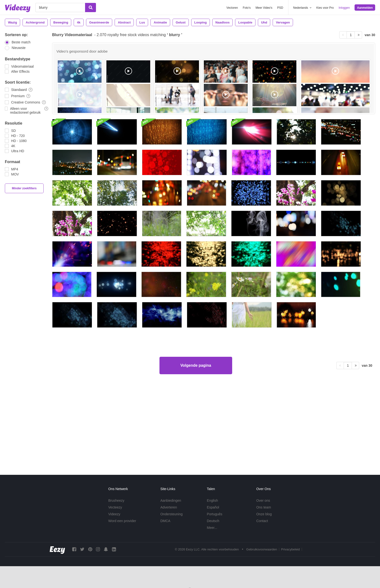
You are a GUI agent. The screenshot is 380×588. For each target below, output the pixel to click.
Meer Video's (264, 8)
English (213, 501)
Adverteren (169, 507)
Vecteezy (115, 507)
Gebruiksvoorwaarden (262, 549)
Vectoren (232, 8)
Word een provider (122, 521)
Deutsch (213, 521)
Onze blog (264, 514)
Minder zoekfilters (24, 188)
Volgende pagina (196, 447)
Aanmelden (365, 8)
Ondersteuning (172, 514)
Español (213, 507)
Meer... (212, 528)
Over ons (263, 501)
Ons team (264, 507)
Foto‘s (247, 8)
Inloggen (344, 8)
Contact (262, 521)
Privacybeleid (290, 549)
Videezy (114, 514)
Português (215, 514)
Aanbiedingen (171, 501)
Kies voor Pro (325, 8)
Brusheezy (116, 501)
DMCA (165, 521)
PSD (280, 8)
